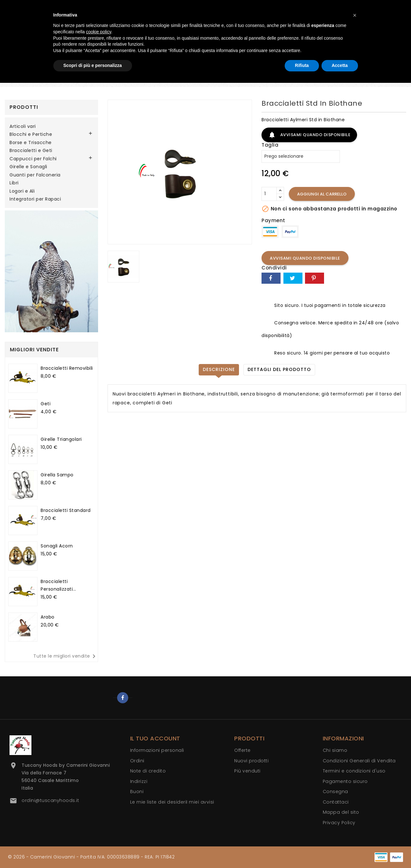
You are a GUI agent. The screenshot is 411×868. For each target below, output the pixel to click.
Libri (14, 183)
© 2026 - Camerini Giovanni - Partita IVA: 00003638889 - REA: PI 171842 (91, 857)
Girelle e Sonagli (28, 167)
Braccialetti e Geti (31, 151)
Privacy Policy (339, 823)
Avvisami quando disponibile (309, 135)
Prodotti (24, 107)
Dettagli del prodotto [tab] (279, 369)
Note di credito (148, 771)
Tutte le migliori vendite (66, 656)
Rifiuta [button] (302, 65)
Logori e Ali (22, 191)
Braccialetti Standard (66, 510)
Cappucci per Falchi (33, 159)
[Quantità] (269, 194)
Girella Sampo (57, 475)
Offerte (242, 750)
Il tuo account (155, 738)
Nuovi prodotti (251, 761)
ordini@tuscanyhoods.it (50, 800)
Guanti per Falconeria (35, 175)
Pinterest (315, 278)
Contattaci (336, 802)
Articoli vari (23, 127)
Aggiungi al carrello (322, 194)
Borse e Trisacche (31, 143)
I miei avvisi (200, 802)
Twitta (293, 278)
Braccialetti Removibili (67, 368)
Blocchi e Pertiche (31, 135)
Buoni (137, 792)
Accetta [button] (340, 65)
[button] (355, 15)
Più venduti (247, 771)
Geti (46, 404)
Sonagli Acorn (57, 546)
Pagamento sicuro (345, 781)
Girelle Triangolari (61, 439)
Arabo (48, 617)
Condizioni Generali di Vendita (359, 761)
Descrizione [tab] (219, 369)
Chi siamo (335, 750)
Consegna (335, 792)
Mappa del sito (341, 812)
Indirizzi (139, 781)
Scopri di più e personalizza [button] (93, 65)
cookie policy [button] (99, 32)
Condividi (271, 278)
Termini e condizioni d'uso (354, 771)
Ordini (137, 761)
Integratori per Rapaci (35, 199)
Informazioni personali (157, 750)
